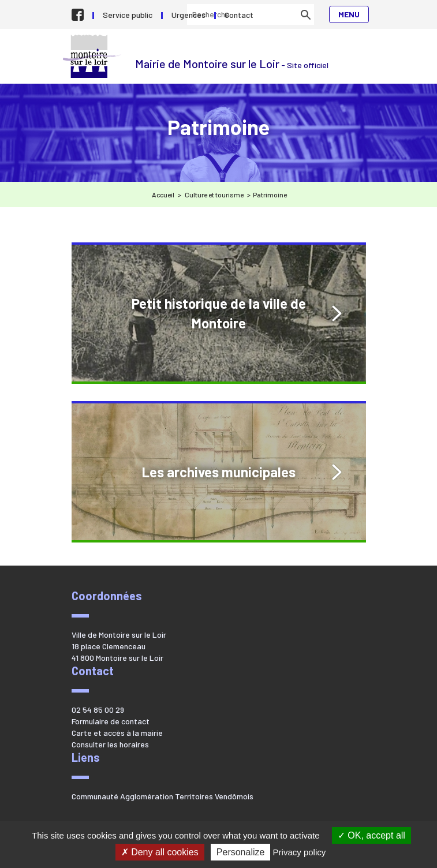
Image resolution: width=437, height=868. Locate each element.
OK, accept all (371, 835)
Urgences (188, 15)
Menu (349, 14)
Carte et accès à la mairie (117, 733)
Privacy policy (300, 852)
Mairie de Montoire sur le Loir (93, 56)
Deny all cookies (160, 852)
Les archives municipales (219, 472)
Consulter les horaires (110, 744)
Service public (128, 15)
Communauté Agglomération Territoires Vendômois (163, 796)
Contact (239, 15)
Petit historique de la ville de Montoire (219, 313)
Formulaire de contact (111, 721)
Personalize (241, 852)
